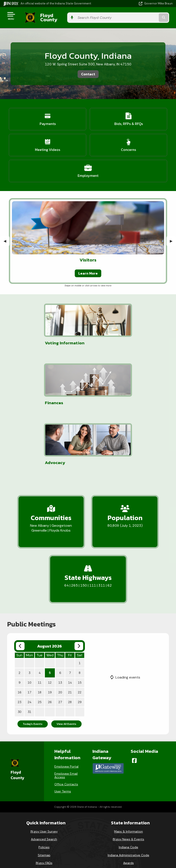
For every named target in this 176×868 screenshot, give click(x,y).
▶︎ (173, 237)
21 (70, 631)
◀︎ (7, 237)
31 (29, 650)
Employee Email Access (66, 714)
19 (50, 631)
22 (80, 631)
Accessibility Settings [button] (86, 834)
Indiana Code (128, 786)
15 (80, 621)
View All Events (66, 662)
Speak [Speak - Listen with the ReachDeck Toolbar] (86, 854)
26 (50, 640)
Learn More (88, 270)
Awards (128, 801)
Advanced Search (44, 778)
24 (29, 640)
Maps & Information (128, 770)
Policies (44, 786)
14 (70, 621)
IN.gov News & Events (128, 778)
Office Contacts (66, 723)
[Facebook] (134, 699)
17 (29, 631)
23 (19, 640)
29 (80, 640)
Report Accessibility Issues (86, 842)
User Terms (63, 730)
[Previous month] (20, 584)
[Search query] (148, 16)
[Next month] (79, 584)
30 (19, 650)
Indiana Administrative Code (128, 793)
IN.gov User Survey (44, 770)
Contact (88, 71)
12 (50, 621)
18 (40, 631)
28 (70, 640)
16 (19, 631)
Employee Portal (66, 705)
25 (40, 640)
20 (60, 631)
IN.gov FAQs (44, 801)
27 (60, 640)
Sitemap (44, 793)
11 (40, 621)
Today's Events (33, 662)
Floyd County (51, 16)
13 (60, 621)
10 (29, 621)
